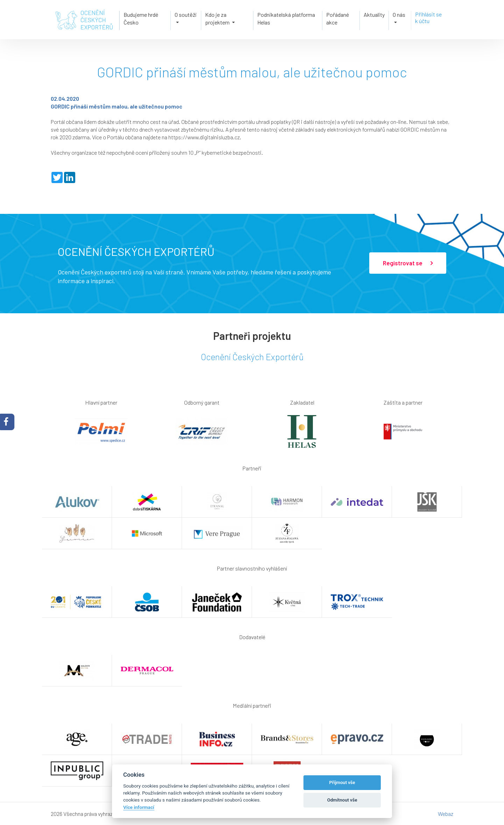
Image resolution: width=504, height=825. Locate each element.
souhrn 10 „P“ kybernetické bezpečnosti (216, 152)
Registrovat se (408, 263)
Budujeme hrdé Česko (141, 18)
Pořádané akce (338, 18)
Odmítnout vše (342, 800)
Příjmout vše (342, 782)
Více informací (139, 807)
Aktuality (374, 15)
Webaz (446, 814)
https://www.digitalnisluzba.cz (204, 137)
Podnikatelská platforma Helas (286, 18)
